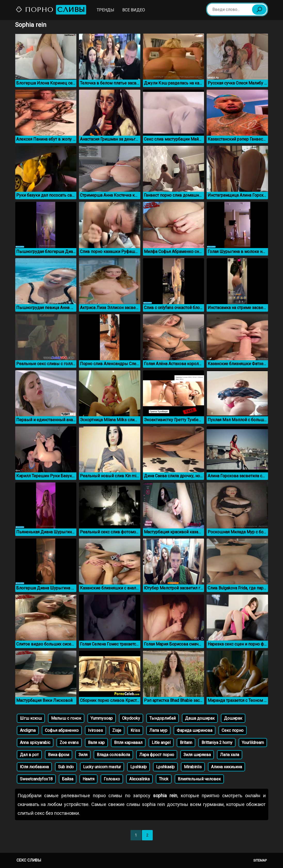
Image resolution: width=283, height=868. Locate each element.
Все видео (134, 10)
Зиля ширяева (197, 755)
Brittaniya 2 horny (217, 743)
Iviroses (95, 730)
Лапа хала (230, 755)
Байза (68, 779)
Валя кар (96, 743)
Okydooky (131, 718)
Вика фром (59, 755)
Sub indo (66, 767)
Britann (186, 743)
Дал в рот (29, 755)
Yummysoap (102, 718)
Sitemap (260, 860)
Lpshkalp (139, 767)
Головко (112, 779)
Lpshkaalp (165, 767)
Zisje (117, 730)
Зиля (83, 755)
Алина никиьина (227, 767)
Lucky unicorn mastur (102, 767)
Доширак (233, 718)
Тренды (106, 10)
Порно (51, 10)
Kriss (135, 730)
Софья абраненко (62, 730)
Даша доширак (200, 718)
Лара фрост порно (157, 755)
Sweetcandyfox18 (36, 779)
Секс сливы (29, 860)
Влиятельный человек (199, 779)
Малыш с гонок (66, 718)
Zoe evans (69, 743)
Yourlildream (253, 743)
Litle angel (161, 743)
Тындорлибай (163, 718)
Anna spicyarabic (35, 743)
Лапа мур (158, 730)
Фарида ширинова (195, 730)
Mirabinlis (193, 767)
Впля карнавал (128, 743)
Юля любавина (34, 767)
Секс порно (233, 730)
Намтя (88, 779)
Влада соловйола (113, 755)
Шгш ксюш (31, 718)
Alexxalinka (139, 779)
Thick (164, 779)
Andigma (28, 730)
